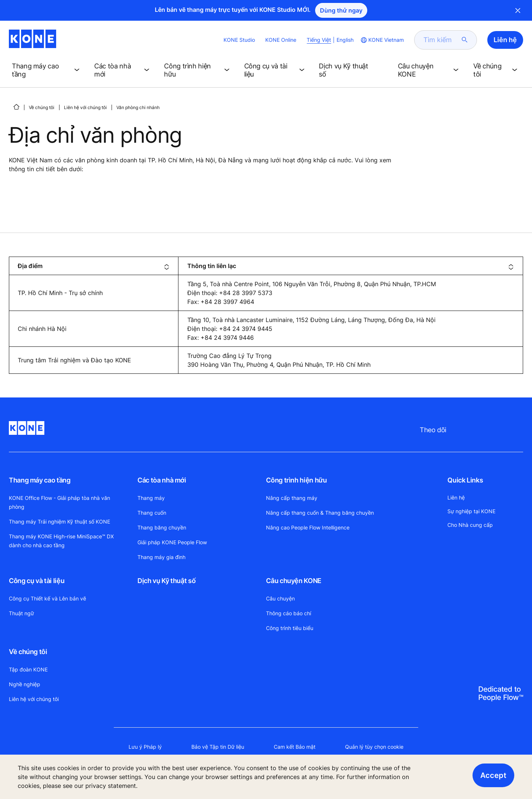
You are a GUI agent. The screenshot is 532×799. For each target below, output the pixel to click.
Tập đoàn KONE (28, 669)
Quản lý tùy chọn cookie (374, 747)
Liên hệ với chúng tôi (85, 107)
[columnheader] (94, 266)
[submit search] (465, 40)
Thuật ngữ (21, 613)
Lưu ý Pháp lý (145, 747)
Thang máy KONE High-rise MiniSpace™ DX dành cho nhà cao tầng (61, 541)
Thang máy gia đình (161, 557)
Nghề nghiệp (25, 684)
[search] (441, 40)
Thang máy (151, 498)
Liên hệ (456, 497)
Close (518, 10)
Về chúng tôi (42, 107)
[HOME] (16, 107)
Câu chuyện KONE (294, 581)
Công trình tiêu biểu (290, 628)
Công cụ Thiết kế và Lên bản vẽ (47, 598)
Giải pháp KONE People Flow (172, 542)
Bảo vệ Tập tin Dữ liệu (218, 747)
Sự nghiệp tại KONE (471, 511)
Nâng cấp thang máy (292, 498)
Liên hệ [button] (505, 40)
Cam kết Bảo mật (295, 747)
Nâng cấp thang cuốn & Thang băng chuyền (320, 513)
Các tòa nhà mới (162, 480)
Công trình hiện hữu (296, 480)
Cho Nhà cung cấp (470, 525)
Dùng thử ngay (341, 10)
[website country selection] (382, 40)
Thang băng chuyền (162, 527)
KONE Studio (239, 40)
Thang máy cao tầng (40, 480)
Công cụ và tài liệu (37, 581)
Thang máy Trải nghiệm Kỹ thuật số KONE (59, 522)
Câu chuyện (280, 598)
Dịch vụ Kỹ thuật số (166, 581)
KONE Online (281, 40)
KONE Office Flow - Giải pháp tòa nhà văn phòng (59, 502)
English (345, 40)
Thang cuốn (152, 513)
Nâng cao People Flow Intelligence (308, 527)
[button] (47, 70)
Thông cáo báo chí (289, 613)
